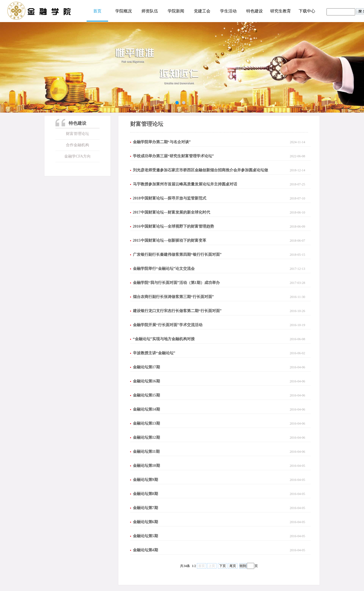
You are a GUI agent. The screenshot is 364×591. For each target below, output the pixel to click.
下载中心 (307, 11)
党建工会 (202, 11)
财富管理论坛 (77, 134)
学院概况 (124, 11)
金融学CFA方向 (77, 156)
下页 (223, 566)
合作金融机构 (77, 145)
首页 (97, 11)
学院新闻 (176, 11)
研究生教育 (281, 11)
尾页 (233, 566)
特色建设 (255, 11)
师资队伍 (150, 11)
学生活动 (228, 11)
